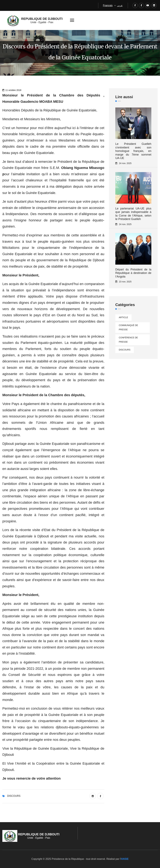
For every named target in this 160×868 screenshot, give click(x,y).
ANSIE (125, 859)
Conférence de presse (128, 340)
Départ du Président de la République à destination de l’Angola (133, 273)
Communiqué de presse (128, 327)
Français (108, 5)
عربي (120, 5)
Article (123, 317)
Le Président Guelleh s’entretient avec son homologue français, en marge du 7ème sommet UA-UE (133, 151)
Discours (14, 796)
